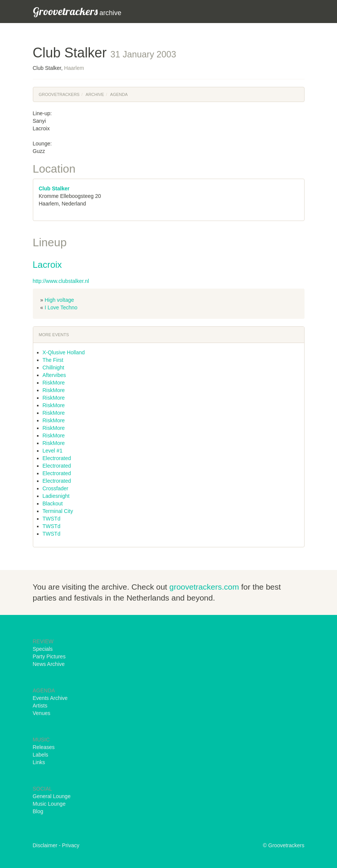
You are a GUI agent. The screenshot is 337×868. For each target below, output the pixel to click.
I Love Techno (61, 307)
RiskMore (54, 383)
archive (77, 11)
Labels (41, 755)
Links (39, 762)
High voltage (59, 300)
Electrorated (57, 458)
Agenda (119, 94)
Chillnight (54, 368)
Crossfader (55, 488)
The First (53, 360)
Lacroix (47, 265)
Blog (38, 811)
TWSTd (52, 519)
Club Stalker (54, 188)
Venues (42, 713)
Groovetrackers (59, 94)
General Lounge (52, 796)
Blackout (53, 504)
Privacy (71, 845)
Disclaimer (45, 845)
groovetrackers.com (204, 587)
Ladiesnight (56, 496)
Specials (43, 649)
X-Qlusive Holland (64, 352)
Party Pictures (49, 656)
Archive (95, 94)
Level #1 (53, 451)
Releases (44, 747)
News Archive (49, 664)
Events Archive (50, 698)
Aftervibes (54, 375)
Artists (40, 706)
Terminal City (58, 511)
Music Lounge (49, 804)
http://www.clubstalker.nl (61, 281)
